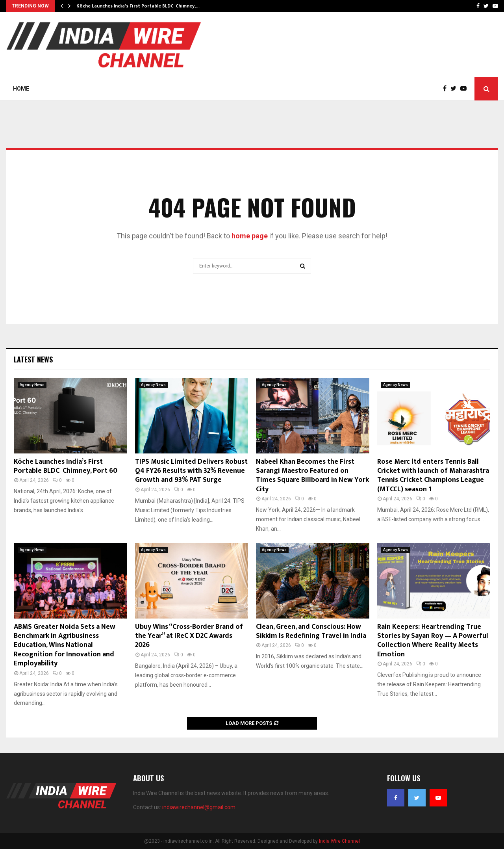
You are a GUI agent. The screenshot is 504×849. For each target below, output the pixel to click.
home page (250, 236)
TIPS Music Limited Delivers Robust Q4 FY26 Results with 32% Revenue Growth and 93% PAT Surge (191, 471)
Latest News (33, 359)
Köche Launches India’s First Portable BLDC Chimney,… (138, 6)
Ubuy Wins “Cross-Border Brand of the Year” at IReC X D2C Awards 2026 (189, 636)
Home (21, 89)
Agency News (32, 385)
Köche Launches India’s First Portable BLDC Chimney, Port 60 (66, 466)
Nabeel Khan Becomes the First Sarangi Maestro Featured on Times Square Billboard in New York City (312, 476)
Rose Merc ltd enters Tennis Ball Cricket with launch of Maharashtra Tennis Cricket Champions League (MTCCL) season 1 (433, 476)
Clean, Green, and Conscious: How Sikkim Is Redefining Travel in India (311, 631)
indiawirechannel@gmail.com (199, 807)
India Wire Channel (339, 841)
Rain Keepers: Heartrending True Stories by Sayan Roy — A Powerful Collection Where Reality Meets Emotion (433, 641)
